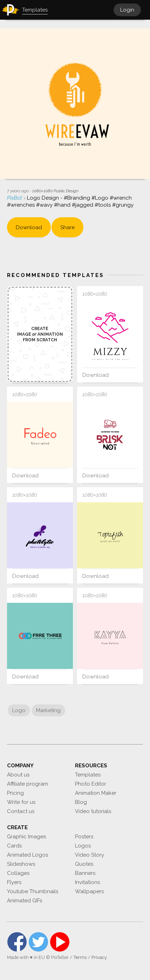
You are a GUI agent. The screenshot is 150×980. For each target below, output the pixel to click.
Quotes (84, 864)
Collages (18, 873)
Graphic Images (26, 837)
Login (127, 10)
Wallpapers (89, 891)
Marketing (48, 710)
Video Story (90, 855)
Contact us (21, 811)
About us (18, 775)
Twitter (38, 942)
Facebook (17, 942)
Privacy (99, 957)
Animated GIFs (25, 901)
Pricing (15, 793)
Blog (81, 802)
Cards (14, 846)
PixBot (15, 198)
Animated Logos (28, 855)
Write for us (21, 802)
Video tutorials (93, 811)
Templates (88, 775)
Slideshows (21, 864)
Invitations (87, 882)
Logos (83, 846)
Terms (80, 957)
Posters (84, 837)
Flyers (14, 882)
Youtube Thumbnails (33, 891)
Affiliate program (28, 784)
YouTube (60, 942)
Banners (85, 873)
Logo (19, 710)
